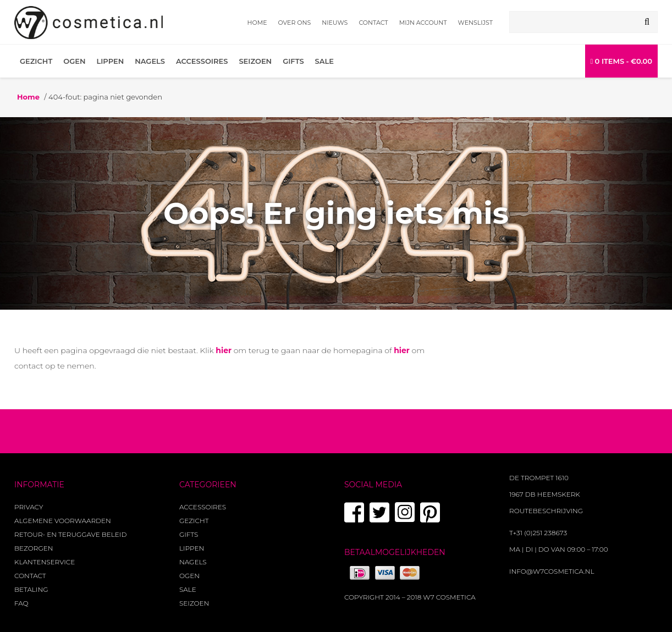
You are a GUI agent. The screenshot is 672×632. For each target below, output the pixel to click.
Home (257, 23)
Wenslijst (475, 23)
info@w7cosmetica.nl (552, 571)
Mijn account (423, 23)
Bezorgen (34, 548)
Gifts (293, 61)
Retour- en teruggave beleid (70, 534)
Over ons (295, 23)
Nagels (150, 61)
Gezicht (36, 61)
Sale (324, 61)
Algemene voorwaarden (63, 521)
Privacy (29, 507)
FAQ (21, 603)
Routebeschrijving (546, 511)
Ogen (74, 61)
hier (224, 350)
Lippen (110, 61)
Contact (373, 23)
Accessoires (202, 61)
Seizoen (255, 61)
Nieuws (335, 23)
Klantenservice (45, 562)
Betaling (31, 589)
